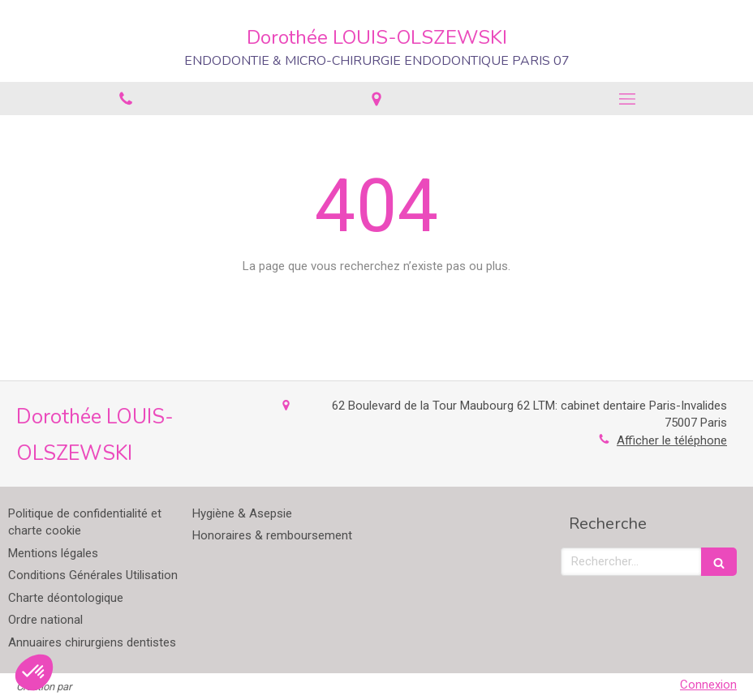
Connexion (708, 685)
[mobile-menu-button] (628, 99)
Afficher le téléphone (672, 440)
